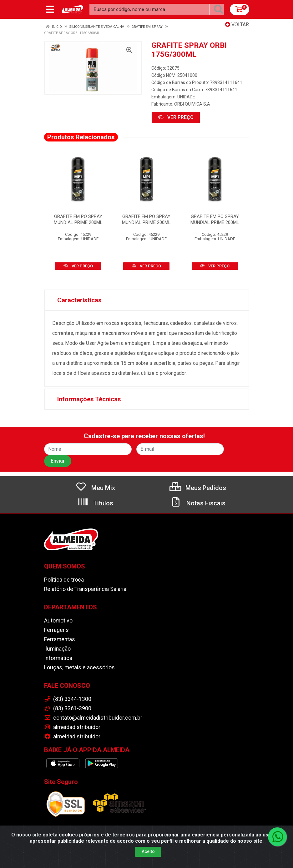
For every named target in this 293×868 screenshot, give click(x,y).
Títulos (95, 503)
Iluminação (57, 649)
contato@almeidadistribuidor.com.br (93, 718)
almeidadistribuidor (72, 727)
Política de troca (64, 580)
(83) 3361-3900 (68, 708)
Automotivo (58, 621)
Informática (58, 658)
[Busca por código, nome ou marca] (150, 9)
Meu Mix (95, 488)
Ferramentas (60, 639)
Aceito (148, 853)
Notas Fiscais (198, 503)
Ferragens (56, 630)
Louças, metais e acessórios (79, 667)
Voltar (237, 25)
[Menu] (50, 9)
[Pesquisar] (219, 9)
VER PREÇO (176, 117)
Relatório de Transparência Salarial (86, 589)
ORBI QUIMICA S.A (192, 104)
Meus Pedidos (198, 488)
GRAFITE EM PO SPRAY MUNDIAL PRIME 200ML (78, 219)
